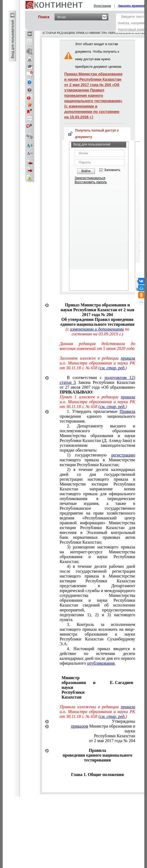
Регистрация (102, 6)
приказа (128, 358)
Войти (86, 171)
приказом (80, 726)
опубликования (101, 663)
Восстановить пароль (91, 182)
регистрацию (123, 455)
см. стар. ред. (113, 368)
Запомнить (112, 170)
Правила (127, 411)
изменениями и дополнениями (97, 329)
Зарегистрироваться (90, 178)
